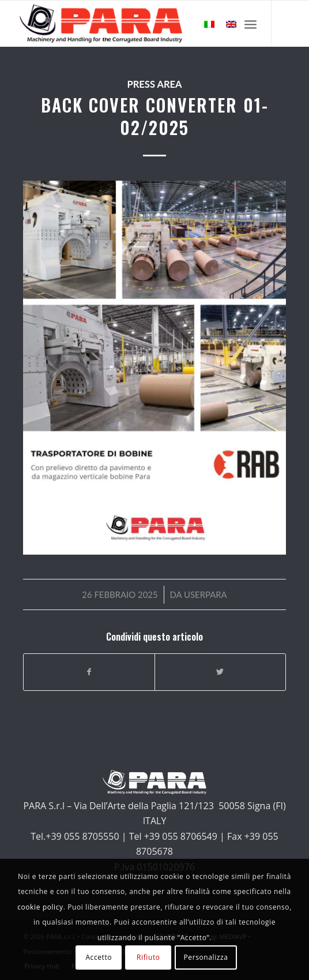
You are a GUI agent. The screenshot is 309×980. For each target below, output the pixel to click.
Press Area (154, 84)
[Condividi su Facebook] (89, 672)
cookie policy (40, 907)
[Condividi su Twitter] (220, 672)
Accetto (99, 957)
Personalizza (206, 957)
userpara (206, 594)
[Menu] (250, 24)
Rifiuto (148, 957)
